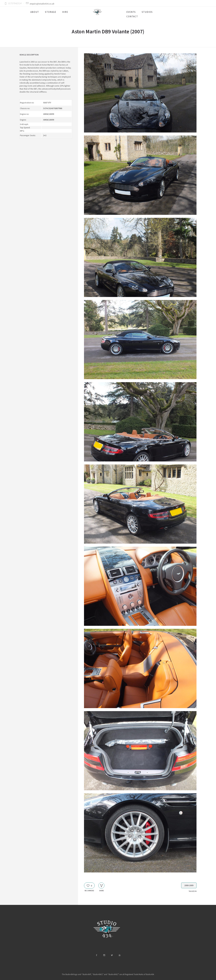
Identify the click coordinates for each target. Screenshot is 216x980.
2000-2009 (189, 885)
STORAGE (51, 12)
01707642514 (15, 3)
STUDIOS (147, 12)
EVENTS (131, 12)
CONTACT (132, 16)
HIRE (65, 12)
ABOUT (35, 12)
